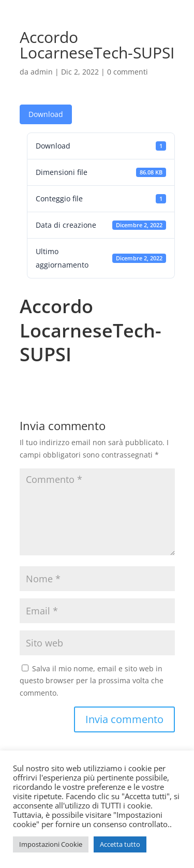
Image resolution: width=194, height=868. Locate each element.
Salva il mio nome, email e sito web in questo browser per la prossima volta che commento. (92, 681)
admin (42, 72)
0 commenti (128, 72)
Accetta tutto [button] (120, 844)
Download (46, 114)
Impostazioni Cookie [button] (51, 844)
